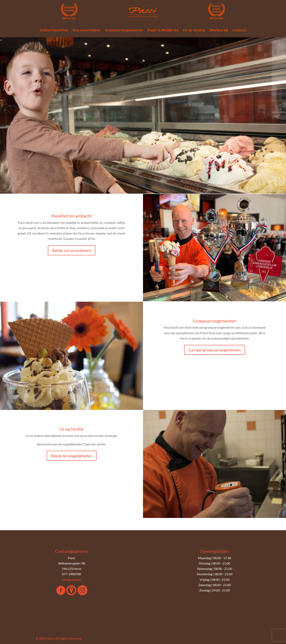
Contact (239, 30)
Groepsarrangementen (124, 30)
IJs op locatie (194, 30)
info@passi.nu (71, 579)
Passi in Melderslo (163, 30)
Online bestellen (54, 30)
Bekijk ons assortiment (72, 250)
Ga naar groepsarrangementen (215, 350)
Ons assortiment (86, 30)
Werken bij (219, 30)
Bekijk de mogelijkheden (72, 456)
